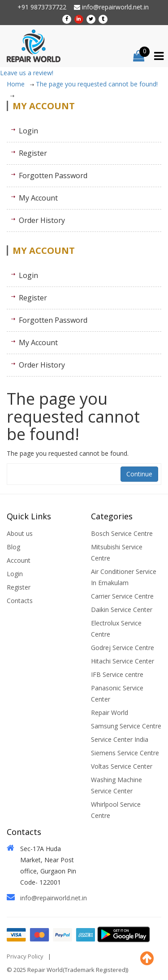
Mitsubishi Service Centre (117, 552)
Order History (42, 220)
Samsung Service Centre (126, 726)
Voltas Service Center (122, 766)
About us (20, 533)
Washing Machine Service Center (116, 785)
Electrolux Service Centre (116, 629)
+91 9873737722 (42, 7)
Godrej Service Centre (123, 648)
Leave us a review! (27, 73)
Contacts (20, 601)
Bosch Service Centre (122, 533)
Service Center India (120, 739)
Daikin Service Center (122, 610)
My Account (38, 198)
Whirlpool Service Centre (116, 810)
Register (33, 153)
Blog (13, 547)
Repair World (110, 713)
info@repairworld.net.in (111, 7)
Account (19, 560)
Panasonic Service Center (117, 693)
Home (20, 84)
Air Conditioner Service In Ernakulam (124, 577)
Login (28, 131)
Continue (139, 474)
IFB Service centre (117, 674)
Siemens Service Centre (125, 753)
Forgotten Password (53, 175)
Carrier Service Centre (122, 596)
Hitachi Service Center (123, 661)
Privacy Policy (25, 956)
